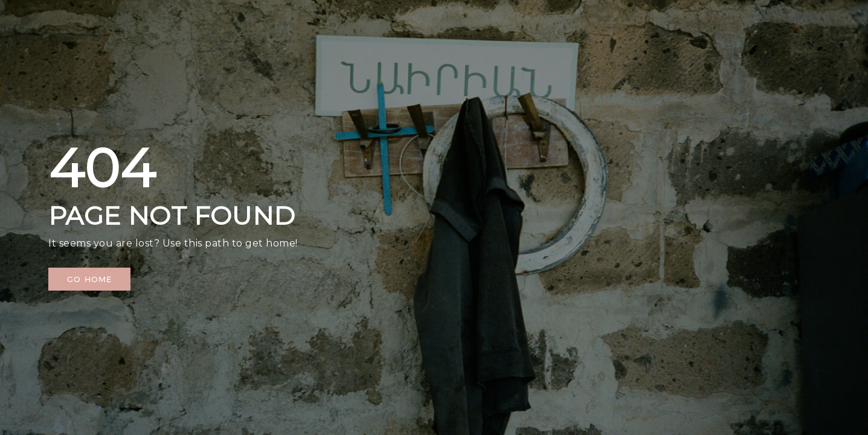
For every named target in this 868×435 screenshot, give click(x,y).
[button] (89, 279)
